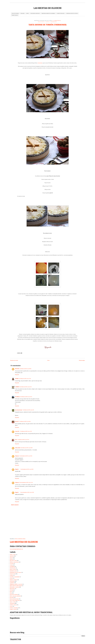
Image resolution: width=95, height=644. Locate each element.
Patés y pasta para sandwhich (15, 596)
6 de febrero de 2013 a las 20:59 (25, 369)
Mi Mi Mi (17, 369)
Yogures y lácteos (13, 609)
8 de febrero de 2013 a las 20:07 (27, 448)
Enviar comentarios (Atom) (20, 539)
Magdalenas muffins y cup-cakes (16, 584)
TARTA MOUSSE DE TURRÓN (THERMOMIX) (47, 25)
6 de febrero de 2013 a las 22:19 (26, 387)
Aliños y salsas (13, 555)
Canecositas (40, 63)
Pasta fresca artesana (14, 594)
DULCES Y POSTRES (15, 13)
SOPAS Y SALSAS (15, 15)
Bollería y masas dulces (14, 562)
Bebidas (11, 559)
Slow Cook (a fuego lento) (15, 600)
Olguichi (17, 469)
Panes (11, 592)
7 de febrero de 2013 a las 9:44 (25, 421)
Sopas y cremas (13, 602)
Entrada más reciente (14, 360)
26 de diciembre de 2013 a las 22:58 (27, 492)
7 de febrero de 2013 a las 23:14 (23, 440)
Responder (17, 375)
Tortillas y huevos (13, 605)
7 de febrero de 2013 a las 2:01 (28, 410)
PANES (28, 13)
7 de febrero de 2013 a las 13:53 (26, 431)
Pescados (12, 597)
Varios (11, 606)
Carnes (11, 565)
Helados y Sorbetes (13, 580)
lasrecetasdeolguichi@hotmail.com (16, 549)
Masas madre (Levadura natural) (16, 586)
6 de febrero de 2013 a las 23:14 (26, 397)
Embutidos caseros (13, 571)
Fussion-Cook (13, 574)
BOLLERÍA (22, 13)
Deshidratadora (13, 568)
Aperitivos (12, 556)
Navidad (11, 590)
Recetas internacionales (14, 599)
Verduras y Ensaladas (14, 608)
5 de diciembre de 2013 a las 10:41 (26, 456)
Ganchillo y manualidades (15, 577)
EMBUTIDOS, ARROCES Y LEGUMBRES (48, 13)
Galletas (11, 575)
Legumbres (12, 583)
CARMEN (17, 387)
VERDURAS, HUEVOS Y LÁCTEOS (72, 13)
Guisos (11, 578)
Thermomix (54, 22)
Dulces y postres (13, 569)
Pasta (11, 593)
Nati (16, 440)
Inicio (48, 360)
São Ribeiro (17, 397)
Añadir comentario (15, 505)
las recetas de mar (19, 410)
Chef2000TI (12, 566)
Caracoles (12, 564)
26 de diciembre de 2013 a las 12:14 (26, 482)
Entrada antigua (82, 360)
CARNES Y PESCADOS (61, 13)
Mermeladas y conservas (14, 587)
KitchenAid (12, 581)
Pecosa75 (17, 421)
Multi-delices (12, 589)
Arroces (11, 558)
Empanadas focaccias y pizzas (15, 572)
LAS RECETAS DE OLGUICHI (47, 8)
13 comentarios (57, 21)
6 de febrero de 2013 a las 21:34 (25, 379)
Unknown (17, 456)
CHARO (17, 379)
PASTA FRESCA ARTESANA (35, 13)
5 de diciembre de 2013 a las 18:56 (27, 469)
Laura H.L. (17, 431)
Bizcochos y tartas (44, 22)
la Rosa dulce (18, 448)
